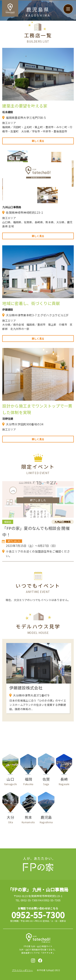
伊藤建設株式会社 (26, 688)
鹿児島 (46, 819)
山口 (10, 781)
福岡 (28, 781)
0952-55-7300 (38, 915)
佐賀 (46, 781)
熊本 (28, 819)
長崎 (64, 781)
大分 (10, 819)
